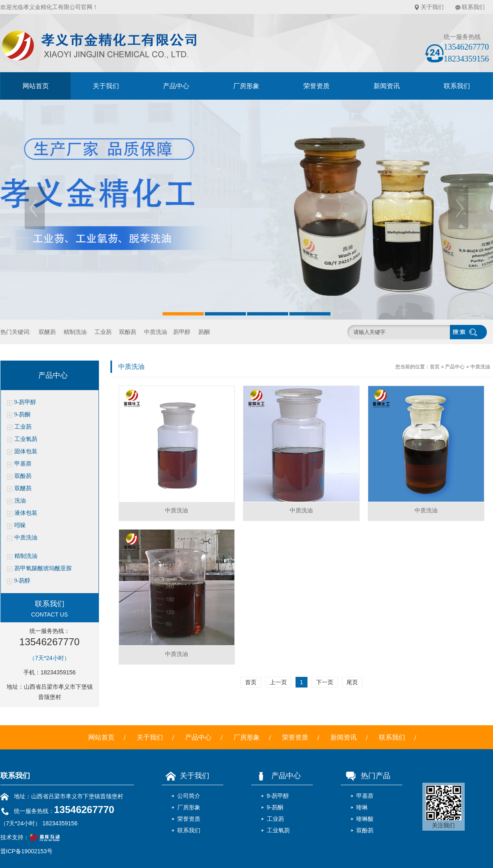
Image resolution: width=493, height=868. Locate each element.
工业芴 (103, 332)
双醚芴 (47, 332)
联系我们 (473, 7)
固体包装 (26, 451)
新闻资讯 (387, 86)
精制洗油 (75, 332)
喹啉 (362, 807)
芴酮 (204, 332)
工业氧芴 (26, 439)
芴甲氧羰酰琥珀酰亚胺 (43, 568)
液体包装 (26, 513)
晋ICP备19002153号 (27, 851)
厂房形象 (246, 86)
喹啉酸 (365, 819)
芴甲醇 (182, 332)
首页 (435, 367)
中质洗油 (156, 332)
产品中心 (176, 86)
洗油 (20, 501)
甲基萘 (23, 464)
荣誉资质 (316, 86)
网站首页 (36, 86)
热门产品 (366, 776)
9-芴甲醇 (25, 402)
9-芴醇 (23, 581)
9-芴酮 (23, 415)
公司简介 (189, 796)
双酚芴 (128, 332)
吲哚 (20, 525)
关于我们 (432, 7)
